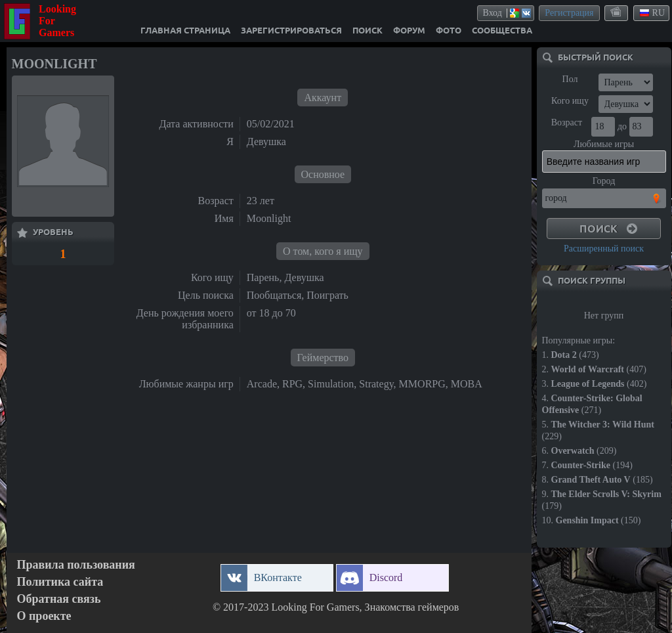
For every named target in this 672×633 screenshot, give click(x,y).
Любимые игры (604, 144)
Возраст (567, 122)
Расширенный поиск (604, 249)
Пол (570, 79)
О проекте (44, 616)
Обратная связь (59, 599)
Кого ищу (570, 101)
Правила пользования (76, 565)
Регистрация (569, 13)
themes (617, 12)
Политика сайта (60, 582)
